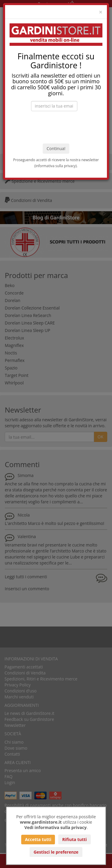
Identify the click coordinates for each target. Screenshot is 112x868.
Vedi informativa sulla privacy (55, 827)
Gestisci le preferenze (56, 852)
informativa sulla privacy (56, 166)
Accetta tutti (38, 839)
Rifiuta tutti (74, 839)
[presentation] (56, 127)
